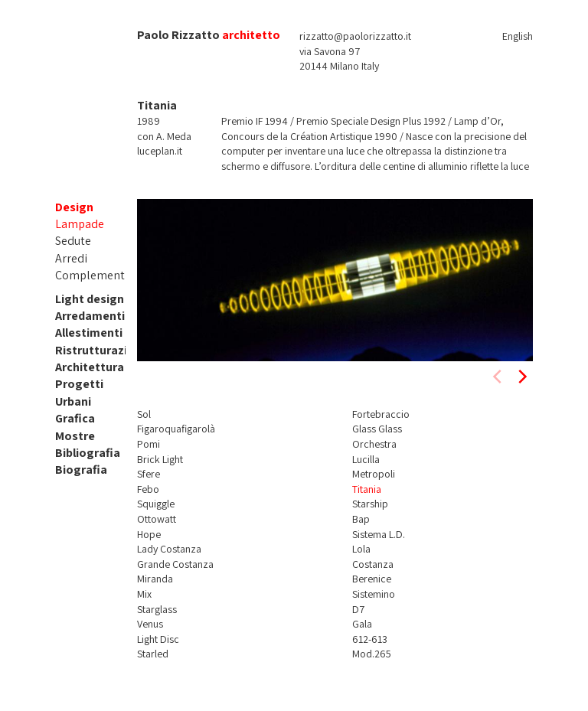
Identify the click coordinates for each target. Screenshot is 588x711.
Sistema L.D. (379, 534)
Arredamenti (90, 316)
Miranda (155, 579)
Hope (149, 534)
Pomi (149, 444)
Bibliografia (88, 453)
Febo (148, 489)
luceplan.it (160, 151)
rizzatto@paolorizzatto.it (355, 36)
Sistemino (374, 594)
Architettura (90, 367)
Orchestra (374, 444)
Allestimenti (89, 333)
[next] (521, 377)
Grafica (75, 418)
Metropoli (374, 474)
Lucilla (366, 459)
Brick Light (160, 459)
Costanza (373, 564)
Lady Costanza (169, 549)
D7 (358, 609)
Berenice (372, 579)
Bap (361, 519)
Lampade (80, 224)
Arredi (71, 258)
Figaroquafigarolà (176, 429)
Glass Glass (377, 429)
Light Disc (158, 639)
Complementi (91, 275)
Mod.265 (372, 654)
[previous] (498, 377)
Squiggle (156, 504)
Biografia (81, 470)
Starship (370, 504)
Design (74, 207)
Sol (144, 414)
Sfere (149, 474)
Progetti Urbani (79, 392)
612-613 (370, 639)
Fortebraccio (381, 414)
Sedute (73, 241)
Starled (153, 654)
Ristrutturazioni (100, 350)
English (518, 36)
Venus (150, 624)
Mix (144, 594)
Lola (361, 549)
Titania (367, 489)
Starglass (157, 609)
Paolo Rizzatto (178, 35)
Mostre (75, 436)
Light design (90, 299)
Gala (362, 624)
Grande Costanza (175, 564)
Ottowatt (157, 519)
